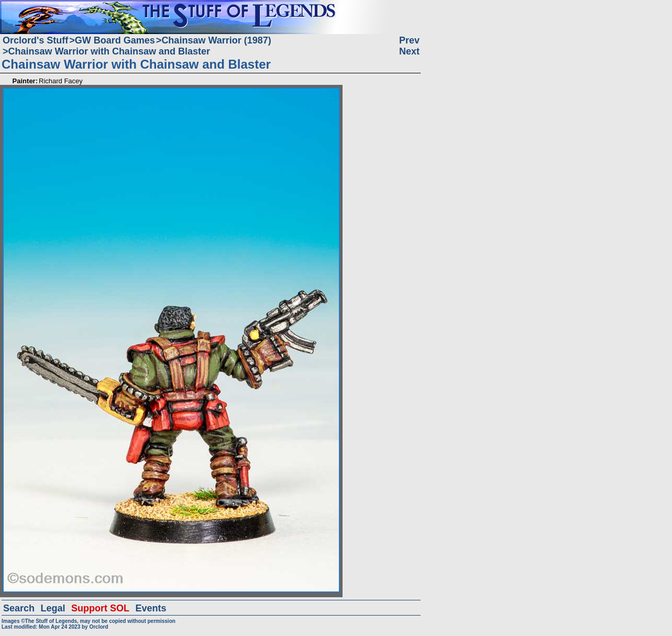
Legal (53, 608)
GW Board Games (115, 40)
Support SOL (100, 608)
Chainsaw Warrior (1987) (216, 40)
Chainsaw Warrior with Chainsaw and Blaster (109, 51)
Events (151, 608)
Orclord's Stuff (35, 40)
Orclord (98, 627)
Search (19, 608)
